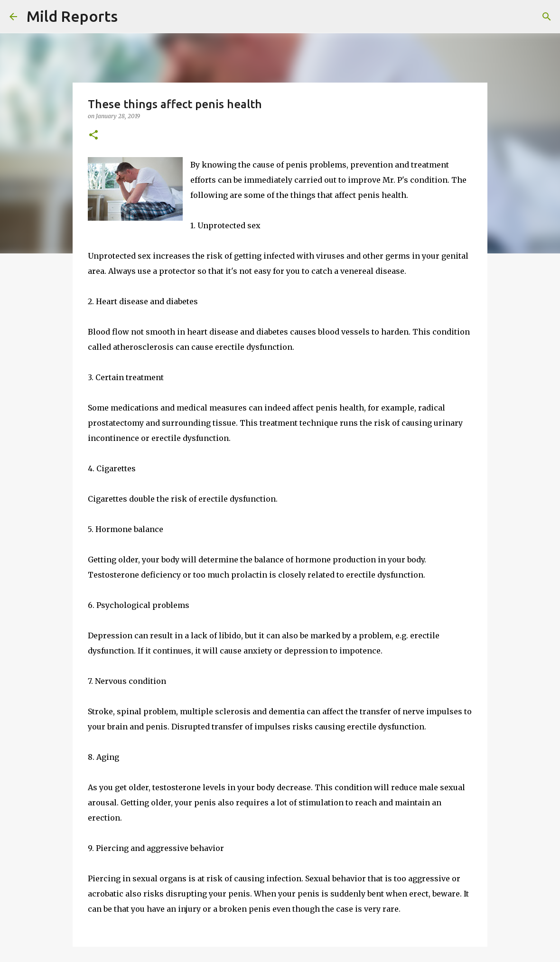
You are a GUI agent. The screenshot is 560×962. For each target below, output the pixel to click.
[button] (93, 135)
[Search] (131, 17)
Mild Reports (72, 16)
